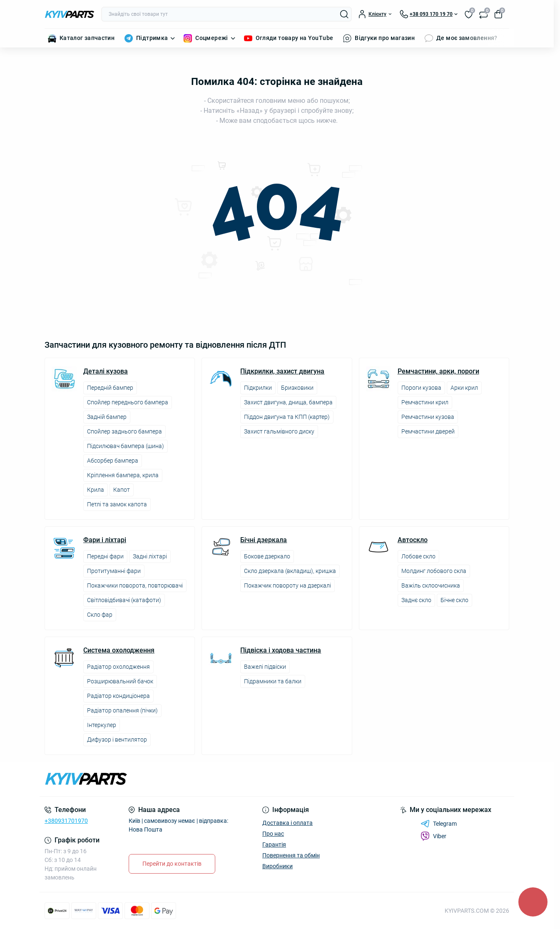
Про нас (273, 834)
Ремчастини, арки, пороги (438, 371)
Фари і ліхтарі (105, 540)
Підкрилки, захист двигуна (282, 371)
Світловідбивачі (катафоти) (124, 600)
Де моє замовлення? (467, 38)
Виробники (278, 866)
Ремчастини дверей (428, 431)
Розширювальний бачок (120, 681)
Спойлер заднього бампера (124, 431)
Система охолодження (119, 650)
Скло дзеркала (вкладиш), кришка (290, 571)
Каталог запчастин (87, 38)
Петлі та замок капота (117, 504)
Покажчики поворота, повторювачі (135, 585)
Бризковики (297, 388)
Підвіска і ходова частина (281, 650)
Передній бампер (110, 388)
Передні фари (105, 556)
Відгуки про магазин (385, 38)
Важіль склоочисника (431, 585)
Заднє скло (416, 600)
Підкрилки (258, 388)
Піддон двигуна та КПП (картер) (287, 417)
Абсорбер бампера (113, 461)
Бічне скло (454, 600)
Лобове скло (418, 556)
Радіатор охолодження (118, 667)
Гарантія (274, 844)
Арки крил (464, 388)
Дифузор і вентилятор (117, 740)
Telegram (439, 824)
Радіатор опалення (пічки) (122, 710)
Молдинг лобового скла (434, 571)
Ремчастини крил (425, 402)
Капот (122, 490)
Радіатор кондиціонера (118, 696)
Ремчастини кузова (428, 417)
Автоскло (413, 540)
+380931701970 (66, 821)
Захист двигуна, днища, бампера (288, 402)
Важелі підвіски (265, 667)
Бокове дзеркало (267, 556)
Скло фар (100, 615)
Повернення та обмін (291, 855)
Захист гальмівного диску (279, 431)
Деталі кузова (106, 371)
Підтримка (152, 38)
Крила (96, 490)
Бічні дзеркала (264, 540)
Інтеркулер (102, 725)
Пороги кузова (421, 388)
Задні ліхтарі (150, 556)
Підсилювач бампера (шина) (126, 446)
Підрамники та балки (273, 681)
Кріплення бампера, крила (123, 475)
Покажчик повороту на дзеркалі (287, 585)
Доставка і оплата (287, 823)
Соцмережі (212, 38)
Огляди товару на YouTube (295, 38)
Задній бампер (107, 417)
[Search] (344, 14)
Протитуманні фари (114, 571)
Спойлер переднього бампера (128, 402)
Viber (433, 836)
